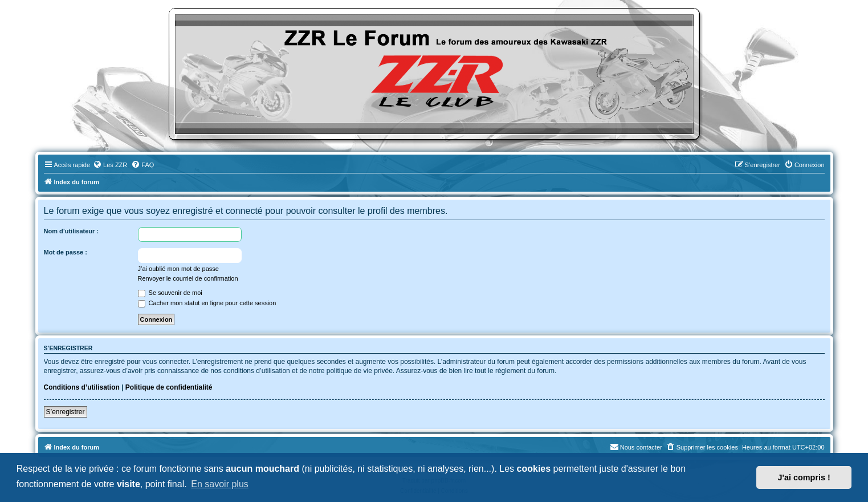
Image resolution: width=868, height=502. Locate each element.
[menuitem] (110, 165)
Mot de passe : (66, 252)
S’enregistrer (66, 412)
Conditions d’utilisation (82, 387)
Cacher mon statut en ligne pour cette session (207, 303)
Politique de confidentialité (169, 387)
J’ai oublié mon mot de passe (178, 269)
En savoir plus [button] (220, 484)
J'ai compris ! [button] (804, 477)
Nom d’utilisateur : (72, 231)
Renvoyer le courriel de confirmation (188, 278)
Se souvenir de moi (170, 293)
